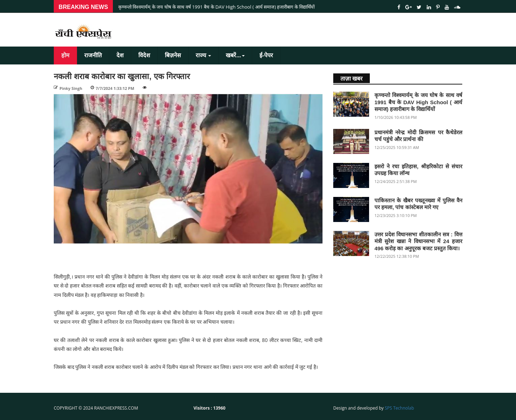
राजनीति (93, 55)
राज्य (203, 55)
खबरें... (235, 55)
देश (120, 55)
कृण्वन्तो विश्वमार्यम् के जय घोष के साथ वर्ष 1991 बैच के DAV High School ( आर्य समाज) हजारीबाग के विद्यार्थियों (216, 7)
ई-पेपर (266, 55)
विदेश (144, 55)
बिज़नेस (173, 55)
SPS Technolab (400, 408)
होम (65, 55)
